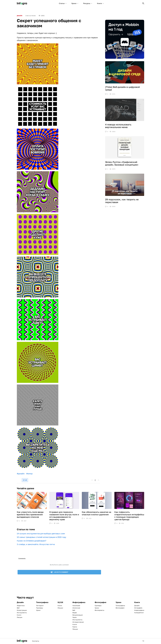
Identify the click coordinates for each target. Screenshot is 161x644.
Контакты (36, 641)
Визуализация (78, 615)
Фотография (120, 608)
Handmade (76, 606)
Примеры (40, 608)
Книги (100, 3)
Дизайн (20, 16)
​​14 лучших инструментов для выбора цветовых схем (41, 534)
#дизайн (21, 474)
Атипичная (76, 608)
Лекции (20, 617)
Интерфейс (138, 608)
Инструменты (22, 613)
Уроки (75, 3)
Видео (75, 613)
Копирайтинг (139, 613)
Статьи (63, 3)
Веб (18, 608)
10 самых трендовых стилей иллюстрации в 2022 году (41, 537)
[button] (143, 3)
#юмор (29, 474)
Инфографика (139, 610)
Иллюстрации (22, 610)
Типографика (120, 606)
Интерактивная (78, 622)
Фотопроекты (99, 610)
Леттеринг (40, 606)
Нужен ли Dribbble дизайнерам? (32, 541)
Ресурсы (88, 3)
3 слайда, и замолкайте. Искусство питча (36, 544)
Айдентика (21, 606)
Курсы (75, 627)
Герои (75, 617)
